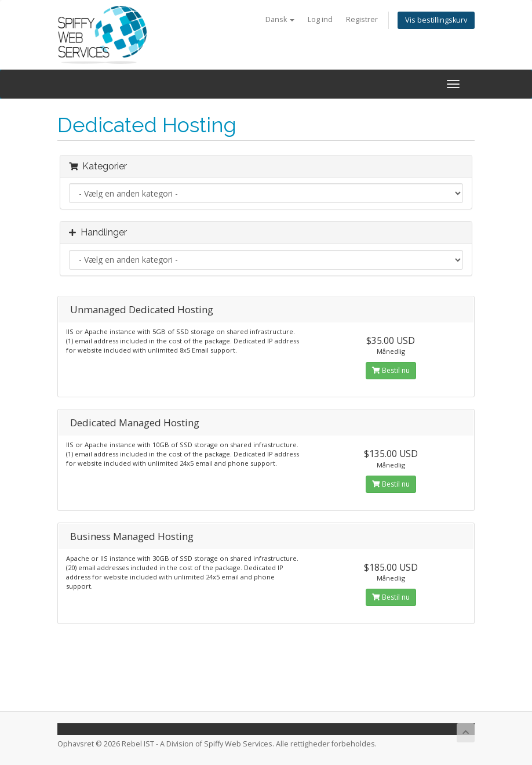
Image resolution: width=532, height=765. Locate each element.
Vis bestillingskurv (436, 20)
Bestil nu (391, 370)
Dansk (280, 19)
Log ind (320, 19)
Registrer (362, 19)
